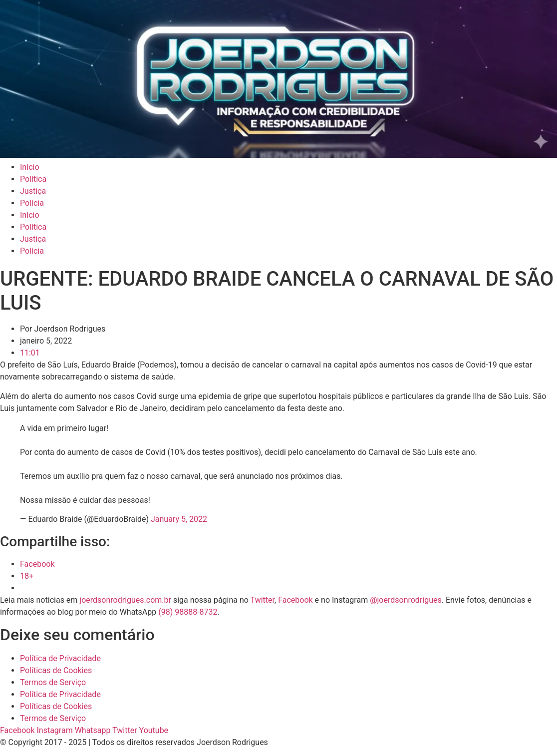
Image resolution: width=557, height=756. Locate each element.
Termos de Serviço (53, 682)
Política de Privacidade (60, 658)
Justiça (33, 191)
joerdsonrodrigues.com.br (124, 600)
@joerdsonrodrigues (406, 600)
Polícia (32, 203)
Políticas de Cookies (56, 670)
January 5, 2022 (179, 519)
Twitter (263, 600)
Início (30, 167)
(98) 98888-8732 (188, 612)
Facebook (295, 600)
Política (33, 179)
